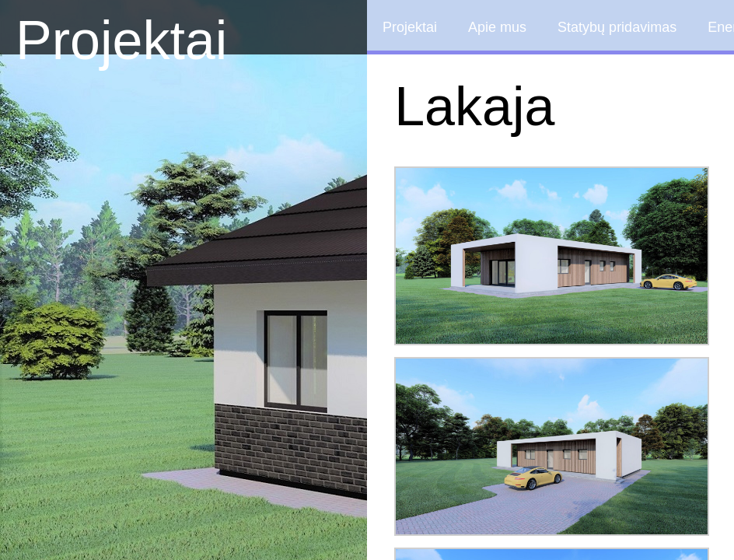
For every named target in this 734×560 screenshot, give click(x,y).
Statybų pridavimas (617, 27)
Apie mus (497, 27)
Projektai (121, 40)
